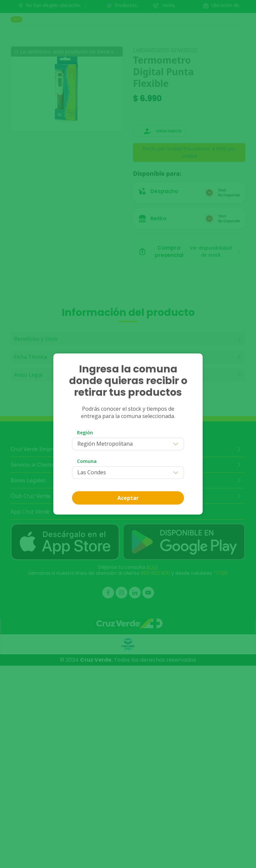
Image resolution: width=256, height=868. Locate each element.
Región (85, 433)
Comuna (87, 461)
